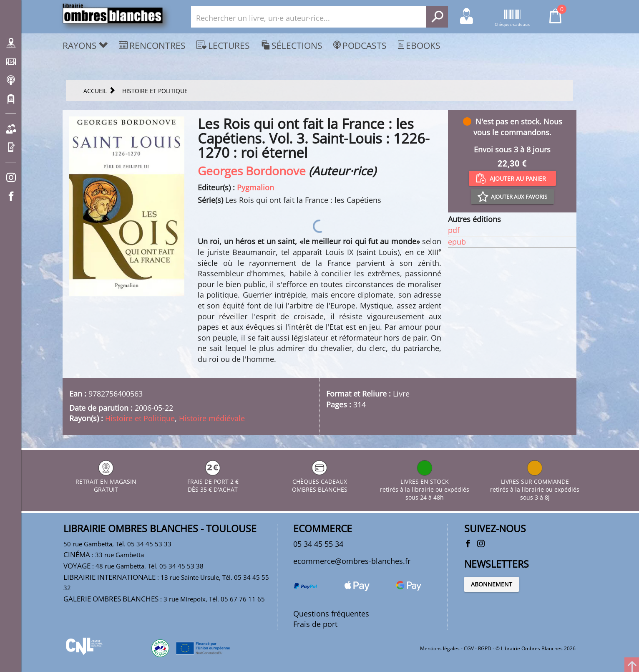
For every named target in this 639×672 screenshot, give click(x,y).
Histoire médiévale (212, 418)
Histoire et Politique (140, 418)
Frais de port (315, 624)
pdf (454, 230)
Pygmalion (255, 187)
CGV (469, 648)
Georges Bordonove (252, 171)
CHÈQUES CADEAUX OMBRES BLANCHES (320, 481)
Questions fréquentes (331, 614)
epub (457, 242)
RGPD (485, 648)
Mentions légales (440, 648)
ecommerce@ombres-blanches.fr (352, 561)
